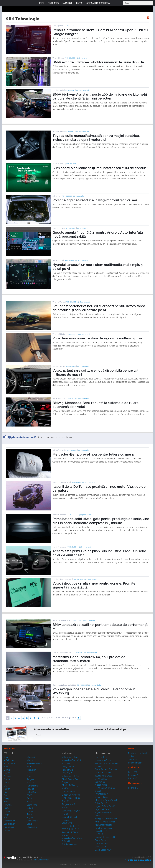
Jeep (6, 814)
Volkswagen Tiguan (71, 757)
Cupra (7, 779)
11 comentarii (92, 653)
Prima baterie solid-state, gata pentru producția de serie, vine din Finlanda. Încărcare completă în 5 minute (101, 521)
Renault (30, 789)
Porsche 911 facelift (71, 826)
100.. (75, 718)
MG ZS (65, 814)
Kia (6, 817)
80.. (67, 718)
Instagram (103, 736)
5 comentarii (84, 90)
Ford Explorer (101, 757)
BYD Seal (66, 763)
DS (5, 786)
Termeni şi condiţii (42, 860)
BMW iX (99, 834)
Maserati (31, 757)
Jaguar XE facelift (103, 809)
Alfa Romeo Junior (70, 844)
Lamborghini (10, 821)
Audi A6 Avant (68, 792)
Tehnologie (69, 26)
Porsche (31, 783)
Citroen (7, 776)
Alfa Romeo (9, 760)
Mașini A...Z (32, 827)
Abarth (7, 757)
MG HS (65, 808)
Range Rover (33, 786)
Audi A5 (65, 801)
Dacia (7, 783)
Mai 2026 (133, 778)
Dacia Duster (101, 840)
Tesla (29, 814)
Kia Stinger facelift (103, 825)
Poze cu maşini (135, 763)
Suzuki (30, 811)
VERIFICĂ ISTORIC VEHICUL (98, 3)
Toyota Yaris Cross (103, 776)
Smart (30, 802)
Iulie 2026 (133, 772)
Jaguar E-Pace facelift (105, 806)
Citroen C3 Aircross (71, 795)
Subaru (30, 808)
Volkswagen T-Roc (71, 776)
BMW (7, 773)
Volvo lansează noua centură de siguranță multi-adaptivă (97, 338)
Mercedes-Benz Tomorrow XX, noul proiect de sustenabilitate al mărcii (89, 659)
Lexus (7, 830)
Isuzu (7, 808)
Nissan (30, 773)
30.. (49, 718)
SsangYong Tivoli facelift (106, 819)
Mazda (30, 760)
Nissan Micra (101, 785)
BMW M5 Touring (70, 785)
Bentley (8, 770)
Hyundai (8, 805)
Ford (6, 795)
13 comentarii (86, 515)
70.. (63, 718)
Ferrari (7, 789)
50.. (56, 718)
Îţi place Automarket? (22, 437)
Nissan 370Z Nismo (104, 760)
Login (115, 3)
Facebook (96, 736)
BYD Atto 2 (67, 773)
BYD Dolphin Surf (70, 829)
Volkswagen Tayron (71, 811)
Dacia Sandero (102, 843)
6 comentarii (84, 58)
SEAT (29, 795)
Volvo (29, 824)
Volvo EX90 (67, 823)
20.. (46, 718)
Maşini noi (10, 749)
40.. (53, 718)
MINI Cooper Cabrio (71, 798)
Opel (29, 776)
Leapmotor (9, 827)
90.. (71, 718)
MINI (29, 767)
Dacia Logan (101, 847)
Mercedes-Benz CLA (72, 760)
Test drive (133, 760)
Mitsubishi (32, 770)
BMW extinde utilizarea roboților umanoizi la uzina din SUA (98, 62)
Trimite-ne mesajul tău (138, 860)
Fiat (6, 792)
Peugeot (31, 779)
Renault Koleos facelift (105, 837)
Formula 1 (133, 788)
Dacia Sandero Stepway (106, 769)
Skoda (30, 798)
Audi (6, 767)
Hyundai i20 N (102, 794)
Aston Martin (10, 763)
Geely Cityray (68, 767)
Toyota (30, 817)
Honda (7, 802)
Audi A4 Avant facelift (105, 822)
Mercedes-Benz (34, 763)
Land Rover (9, 824)
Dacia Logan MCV (103, 850)
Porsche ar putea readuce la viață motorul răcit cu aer (95, 200)
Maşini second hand (138, 753)
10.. (42, 718)
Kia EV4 (65, 788)
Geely (7, 798)
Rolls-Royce (32, 792)
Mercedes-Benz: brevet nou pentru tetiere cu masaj (94, 454)
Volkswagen (32, 821)
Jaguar (7, 811)
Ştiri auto (132, 756)
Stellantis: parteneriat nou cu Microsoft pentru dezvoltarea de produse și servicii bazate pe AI (99, 308)
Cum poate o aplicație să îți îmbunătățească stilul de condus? (100, 168)
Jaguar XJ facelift (103, 773)
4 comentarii (92, 579)
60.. (60, 718)
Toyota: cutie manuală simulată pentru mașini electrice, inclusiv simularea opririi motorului (96, 138)
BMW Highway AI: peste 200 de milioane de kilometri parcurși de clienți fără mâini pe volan (100, 96)
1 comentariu (85, 366)
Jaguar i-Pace (101, 797)
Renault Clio (67, 770)
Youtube (110, 736)
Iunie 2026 (133, 775)
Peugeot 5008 (68, 804)
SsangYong (32, 805)
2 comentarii (83, 261)
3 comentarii (85, 228)
